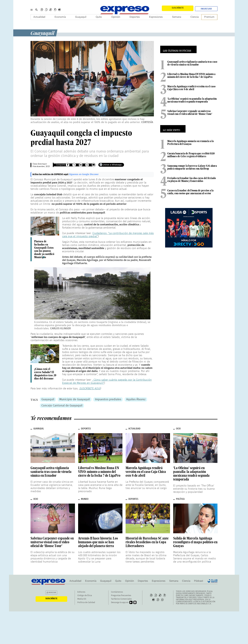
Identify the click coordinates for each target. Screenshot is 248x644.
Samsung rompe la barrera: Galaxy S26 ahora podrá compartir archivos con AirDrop (192, 167)
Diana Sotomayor (40, 164)
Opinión (116, 17)
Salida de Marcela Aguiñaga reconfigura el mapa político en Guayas (195, 542)
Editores (81, 592)
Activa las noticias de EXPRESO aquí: (51, 174)
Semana (177, 17)
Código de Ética (85, 596)
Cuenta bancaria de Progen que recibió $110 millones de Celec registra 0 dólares (191, 155)
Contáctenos (117, 592)
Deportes (135, 17)
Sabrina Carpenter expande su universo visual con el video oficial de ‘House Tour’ (190, 112)
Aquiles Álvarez (136, 399)
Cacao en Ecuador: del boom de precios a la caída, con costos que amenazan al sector (190, 192)
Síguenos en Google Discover (84, 174)
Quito (99, 17)
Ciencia (195, 17)
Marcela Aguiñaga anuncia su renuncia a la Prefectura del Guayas (191, 142)
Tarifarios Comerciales (121, 599)
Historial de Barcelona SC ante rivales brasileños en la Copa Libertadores (147, 542)
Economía (60, 17)
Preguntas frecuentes (121, 596)
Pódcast (199, 581)
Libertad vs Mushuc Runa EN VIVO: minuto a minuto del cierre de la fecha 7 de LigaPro (191, 75)
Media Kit (82, 599)
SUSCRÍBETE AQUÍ (90, 389)
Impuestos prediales (108, 399)
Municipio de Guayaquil (75, 399)
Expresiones (156, 17)
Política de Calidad (86, 602)
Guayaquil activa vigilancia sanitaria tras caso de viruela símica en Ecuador (192, 63)
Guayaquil (81, 17)
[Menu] (32, 10)
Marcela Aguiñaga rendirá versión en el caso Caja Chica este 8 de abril (191, 88)
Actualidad (39, 17)
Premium (209, 17)
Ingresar (206, 9)
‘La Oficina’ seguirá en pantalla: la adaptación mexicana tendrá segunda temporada (192, 100)
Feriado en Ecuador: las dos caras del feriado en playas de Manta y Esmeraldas (192, 180)
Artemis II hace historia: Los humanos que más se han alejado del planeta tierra (98, 542)
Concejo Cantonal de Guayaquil (62, 406)
